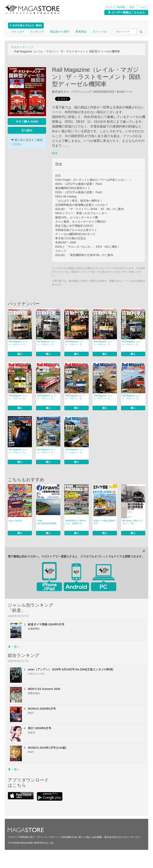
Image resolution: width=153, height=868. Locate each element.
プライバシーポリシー (48, 837)
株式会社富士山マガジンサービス (122, 837)
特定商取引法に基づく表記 (76, 837)
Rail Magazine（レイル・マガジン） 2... (131, 343)
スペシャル (100, 31)
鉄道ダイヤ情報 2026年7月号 (105, 522)
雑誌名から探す (60, 31)
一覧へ (14, 647)
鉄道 (55, 153)
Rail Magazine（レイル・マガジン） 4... (18, 343)
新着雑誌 (81, 31)
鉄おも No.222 (15, 521)
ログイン (110, 7)
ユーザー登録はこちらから (126, 12)
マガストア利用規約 (19, 837)
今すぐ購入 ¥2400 (27, 122)
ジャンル (18, 31)
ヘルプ (143, 7)
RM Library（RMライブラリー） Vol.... (132, 522)
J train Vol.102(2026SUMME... (48, 522)
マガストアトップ (22, 47)
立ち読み (27, 130)
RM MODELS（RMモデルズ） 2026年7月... (76, 522)
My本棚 (121, 7)
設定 (132, 7)
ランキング (37, 31)
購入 (20, 354)
